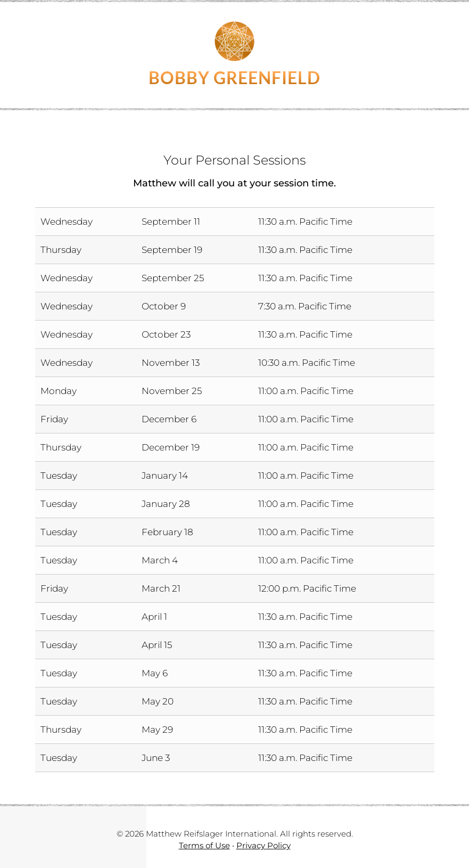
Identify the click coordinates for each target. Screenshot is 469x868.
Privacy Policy (264, 845)
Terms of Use (204, 845)
